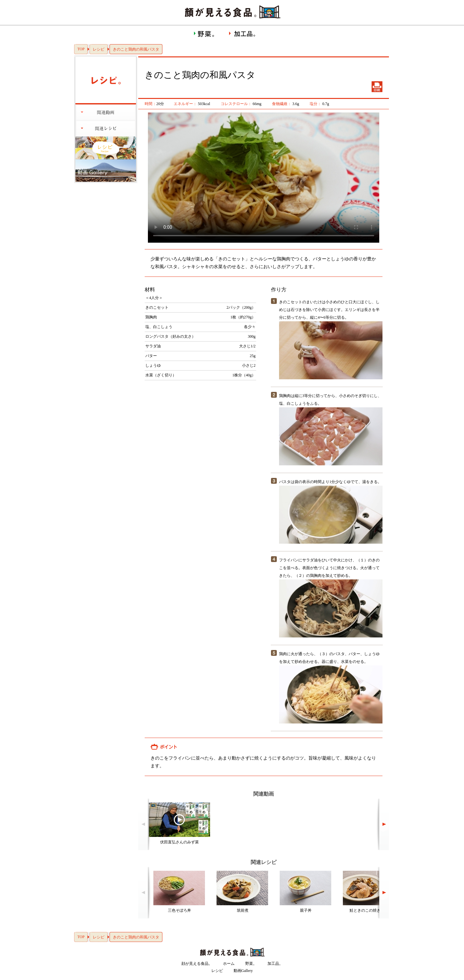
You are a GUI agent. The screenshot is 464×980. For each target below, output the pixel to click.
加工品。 (275, 964)
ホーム (229, 964)
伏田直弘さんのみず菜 (179, 842)
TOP (81, 49)
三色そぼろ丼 (179, 910)
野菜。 (251, 964)
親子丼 (306, 910)
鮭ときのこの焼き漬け (369, 910)
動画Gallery (243, 971)
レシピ (99, 49)
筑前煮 (243, 910)
